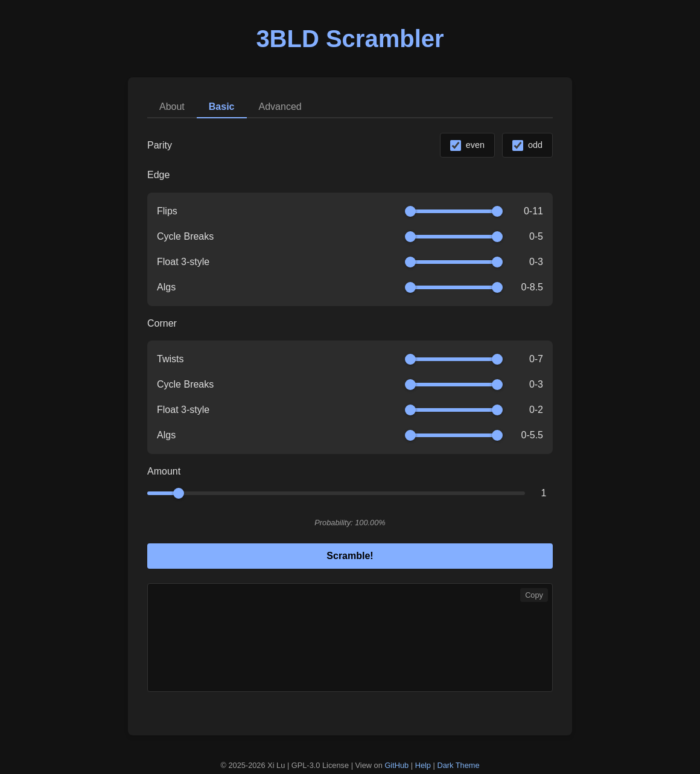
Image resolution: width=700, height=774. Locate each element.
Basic (222, 107)
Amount (164, 471)
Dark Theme (458, 765)
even (475, 145)
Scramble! (350, 556)
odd (535, 145)
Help (423, 765)
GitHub (396, 765)
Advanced (280, 107)
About (172, 107)
